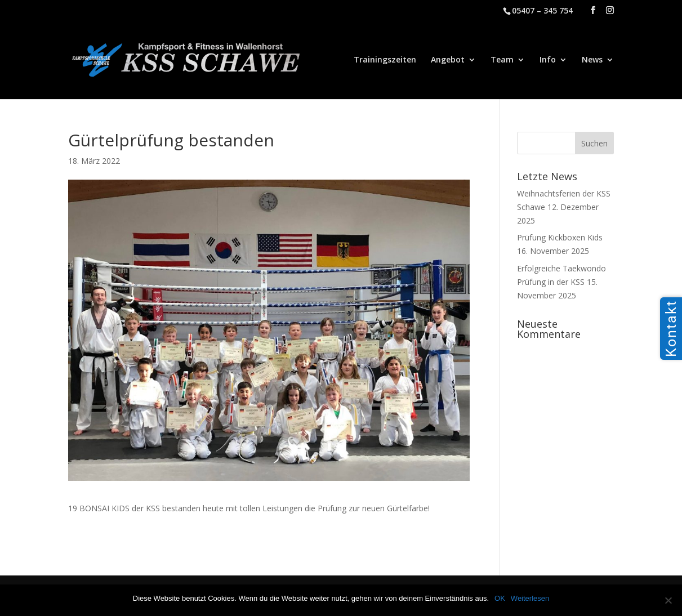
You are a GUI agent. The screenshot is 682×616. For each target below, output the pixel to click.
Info (548, 60)
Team (502, 60)
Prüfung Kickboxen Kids (560, 237)
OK (500, 598)
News (592, 60)
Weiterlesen (530, 598)
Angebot (448, 60)
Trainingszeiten (385, 60)
